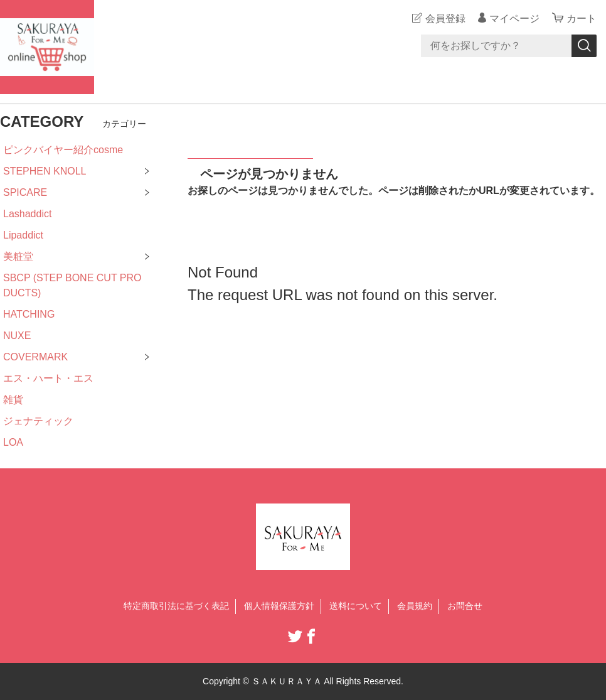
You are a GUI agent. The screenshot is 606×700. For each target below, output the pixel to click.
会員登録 (445, 19)
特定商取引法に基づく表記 (176, 606)
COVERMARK (35, 357)
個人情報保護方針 (279, 606)
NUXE (17, 336)
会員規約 (415, 606)
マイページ (514, 19)
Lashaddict (27, 214)
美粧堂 (18, 256)
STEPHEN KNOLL (45, 171)
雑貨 (13, 400)
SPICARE (25, 192)
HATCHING (29, 314)
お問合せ (465, 606)
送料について (356, 606)
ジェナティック (38, 421)
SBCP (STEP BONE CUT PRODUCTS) (72, 285)
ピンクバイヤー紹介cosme (63, 150)
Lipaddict (23, 235)
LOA (13, 442)
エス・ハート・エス (48, 378)
